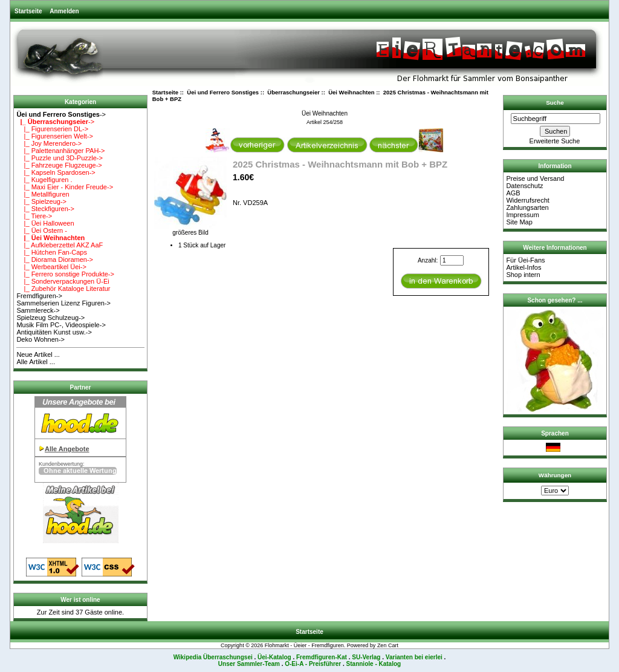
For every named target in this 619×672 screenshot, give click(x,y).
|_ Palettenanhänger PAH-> (60, 151)
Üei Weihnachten (351, 92)
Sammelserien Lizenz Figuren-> (63, 303)
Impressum (522, 215)
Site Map (519, 222)
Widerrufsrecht (528, 200)
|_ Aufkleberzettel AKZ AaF (60, 245)
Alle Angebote (67, 449)
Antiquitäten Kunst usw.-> (54, 332)
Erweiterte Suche (555, 141)
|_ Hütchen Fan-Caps (52, 252)
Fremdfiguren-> (39, 296)
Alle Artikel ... (36, 362)
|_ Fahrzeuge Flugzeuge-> (59, 165)
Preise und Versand (535, 178)
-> (61, 114)
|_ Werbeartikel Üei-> (51, 267)
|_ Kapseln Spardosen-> (56, 172)
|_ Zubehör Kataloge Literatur (63, 289)
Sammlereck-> (38, 310)
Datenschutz (524, 186)
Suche (555, 103)
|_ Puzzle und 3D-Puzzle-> (60, 158)
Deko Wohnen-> (41, 339)
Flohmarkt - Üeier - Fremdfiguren (304, 645)
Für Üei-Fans (525, 260)
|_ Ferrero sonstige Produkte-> (65, 274)
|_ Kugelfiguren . (44, 180)
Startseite (28, 11)
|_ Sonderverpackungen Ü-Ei (63, 281)
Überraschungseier (293, 92)
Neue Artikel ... (38, 354)
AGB (513, 193)
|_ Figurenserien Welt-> (54, 136)
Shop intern (523, 275)
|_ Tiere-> (34, 216)
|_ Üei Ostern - (42, 230)
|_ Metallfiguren (43, 194)
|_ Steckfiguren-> (45, 209)
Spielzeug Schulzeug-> (50, 318)
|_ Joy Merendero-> (49, 143)
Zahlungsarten (527, 207)
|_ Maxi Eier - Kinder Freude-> (65, 187)
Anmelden (64, 11)
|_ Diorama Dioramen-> (55, 259)
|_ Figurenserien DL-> (52, 129)
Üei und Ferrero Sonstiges (223, 92)
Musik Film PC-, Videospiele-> (61, 325)
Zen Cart (388, 645)
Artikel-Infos (523, 267)
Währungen (555, 475)
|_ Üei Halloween (45, 223)
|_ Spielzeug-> (41, 201)
